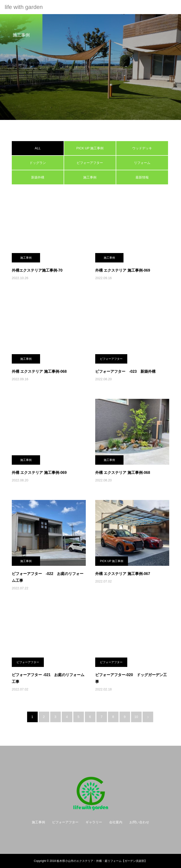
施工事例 (90, 177)
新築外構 (38, 177)
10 (136, 717)
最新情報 (142, 177)
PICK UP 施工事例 (90, 148)
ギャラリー (94, 822)
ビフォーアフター (90, 163)
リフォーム (142, 163)
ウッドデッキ (142, 148)
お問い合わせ (139, 822)
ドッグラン (38, 163)
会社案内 (116, 822)
